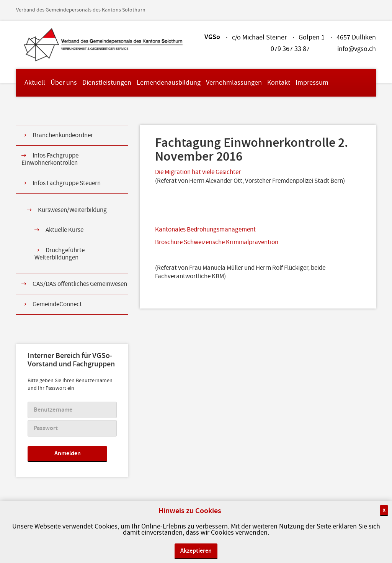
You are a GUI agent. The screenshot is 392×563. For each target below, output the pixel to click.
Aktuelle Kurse (65, 230)
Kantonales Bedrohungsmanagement (205, 230)
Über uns (64, 83)
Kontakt (279, 83)
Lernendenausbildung (169, 83)
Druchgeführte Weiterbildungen (60, 254)
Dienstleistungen (107, 83)
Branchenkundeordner (63, 135)
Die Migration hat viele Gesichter (198, 172)
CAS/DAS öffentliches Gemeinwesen (80, 284)
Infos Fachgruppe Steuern (67, 183)
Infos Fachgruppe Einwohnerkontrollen (50, 159)
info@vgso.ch (357, 49)
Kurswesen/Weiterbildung (72, 210)
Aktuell (35, 83)
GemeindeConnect (57, 304)
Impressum (312, 83)
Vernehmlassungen (234, 83)
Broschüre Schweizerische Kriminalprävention (217, 242)
